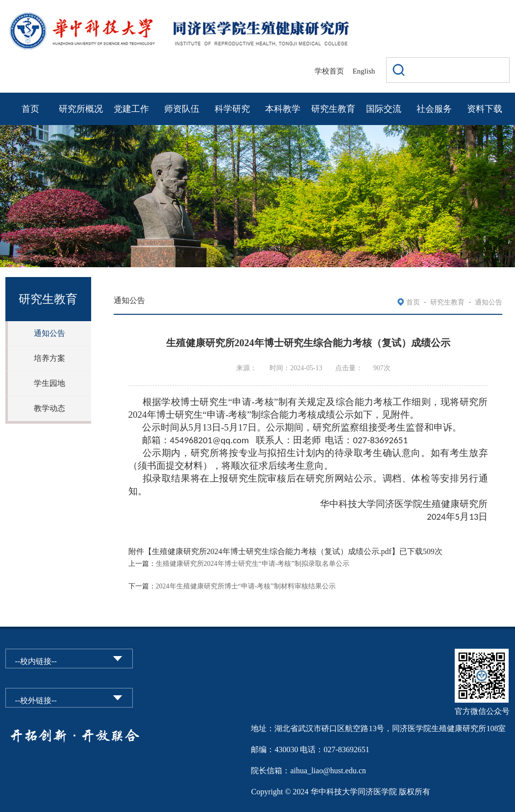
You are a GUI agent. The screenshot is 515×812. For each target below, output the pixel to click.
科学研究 (232, 109)
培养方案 (49, 358)
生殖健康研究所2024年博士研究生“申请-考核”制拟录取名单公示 (253, 564)
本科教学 (283, 109)
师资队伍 (182, 109)
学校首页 (329, 71)
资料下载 (485, 109)
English (364, 71)
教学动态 (49, 408)
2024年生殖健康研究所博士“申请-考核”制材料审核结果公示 (246, 586)
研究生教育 (333, 109)
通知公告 (49, 333)
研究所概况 (81, 109)
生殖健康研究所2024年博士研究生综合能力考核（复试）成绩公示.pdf (272, 551)
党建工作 (131, 109)
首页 (30, 109)
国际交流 (384, 109)
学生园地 (49, 383)
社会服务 (434, 109)
